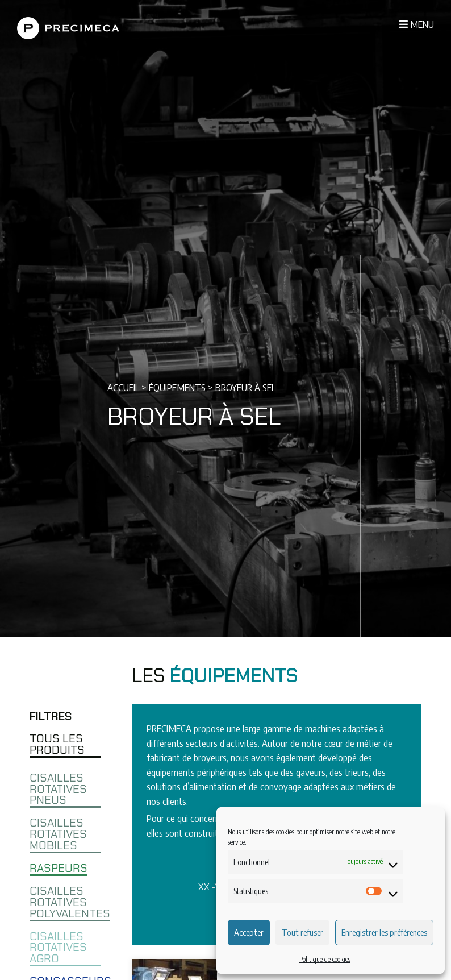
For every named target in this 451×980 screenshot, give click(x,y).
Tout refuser (302, 932)
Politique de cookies (325, 959)
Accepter (249, 932)
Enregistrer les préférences (384, 932)
